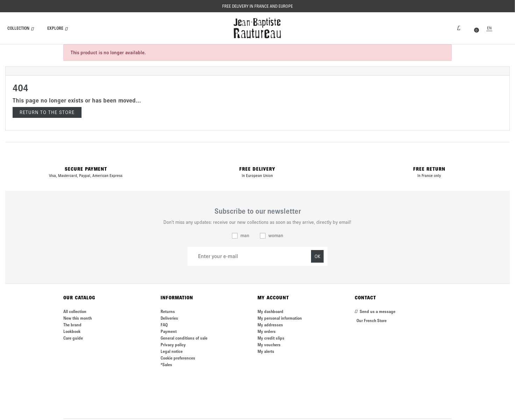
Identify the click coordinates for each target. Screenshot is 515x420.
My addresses (270, 325)
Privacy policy (173, 345)
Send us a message (375, 311)
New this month (77, 318)
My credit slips (271, 338)
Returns (168, 311)
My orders (267, 331)
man (245, 236)
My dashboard (270, 311)
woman (276, 236)
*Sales (166, 365)
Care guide (73, 338)
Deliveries (169, 318)
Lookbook (72, 331)
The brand (72, 325)
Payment (169, 331)
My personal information (280, 318)
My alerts (266, 351)
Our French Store (372, 321)
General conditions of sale (184, 338)
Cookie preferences (178, 358)
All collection (75, 311)
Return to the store (47, 112)
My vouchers (269, 345)
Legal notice (172, 351)
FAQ (164, 325)
